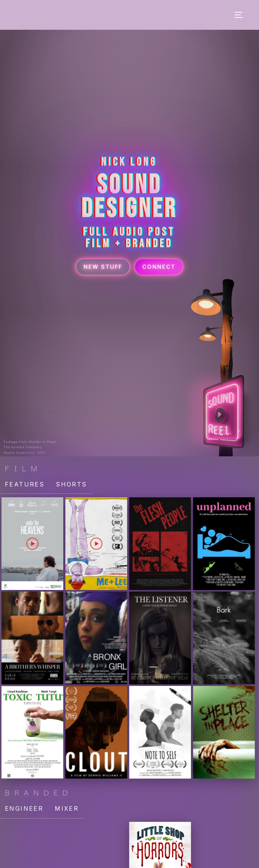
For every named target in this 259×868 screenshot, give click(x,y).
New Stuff (103, 265)
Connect (159, 265)
